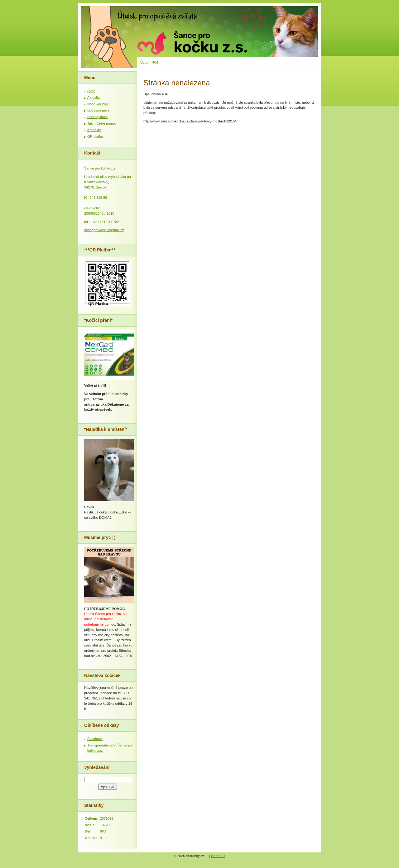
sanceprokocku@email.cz (104, 230)
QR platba (95, 136)
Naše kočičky (98, 104)
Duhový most (97, 117)
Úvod (144, 62)
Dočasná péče (99, 110)
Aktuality (94, 98)
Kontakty (94, 130)
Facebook (95, 739)
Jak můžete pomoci (102, 123)
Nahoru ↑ (218, 856)
